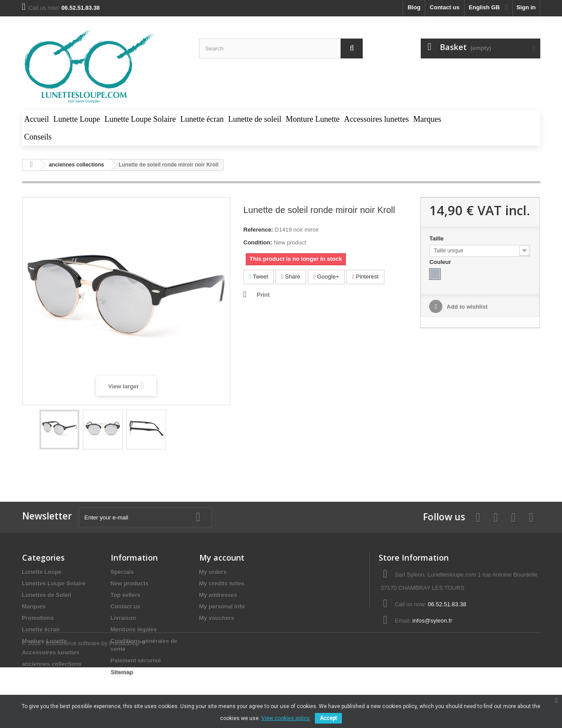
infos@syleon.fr (432, 621)
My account (222, 558)
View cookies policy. (286, 718)
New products (130, 583)
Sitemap (122, 672)
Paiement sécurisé (136, 660)
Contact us (444, 7)
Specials (122, 572)
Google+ (326, 277)
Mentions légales (134, 629)
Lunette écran (41, 629)
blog (414, 7)
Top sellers (126, 595)
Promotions (38, 618)
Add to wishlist (466, 307)
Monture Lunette (45, 641)
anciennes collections (52, 664)
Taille (437, 238)
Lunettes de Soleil (47, 595)
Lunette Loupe (42, 572)
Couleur (441, 262)
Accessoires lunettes (51, 652)
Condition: (258, 242)
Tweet (259, 277)
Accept (328, 718)
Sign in (526, 7)
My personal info (222, 606)
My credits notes (222, 583)
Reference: (258, 230)
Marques (34, 606)
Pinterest (365, 277)
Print (264, 295)
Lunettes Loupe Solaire (54, 583)
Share (291, 277)
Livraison (124, 618)
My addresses (218, 595)
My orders (213, 572)
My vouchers (217, 618)
